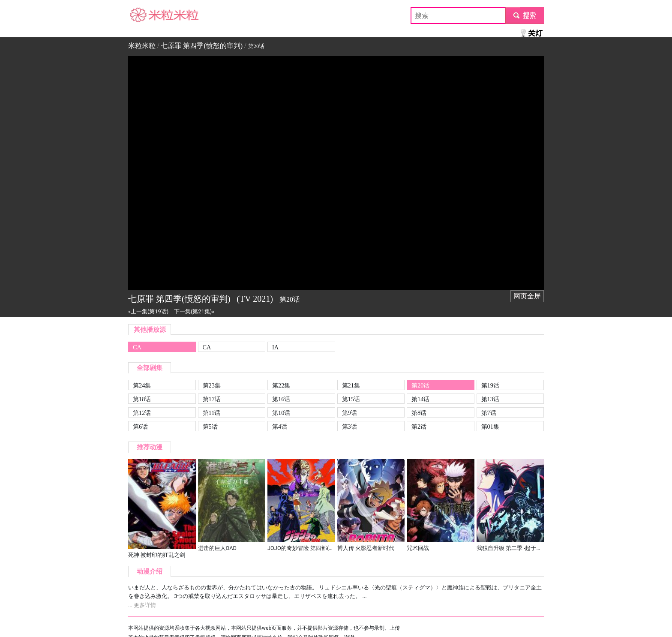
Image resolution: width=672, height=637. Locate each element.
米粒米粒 (142, 15)
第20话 (420, 385)
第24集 (142, 385)
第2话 (419, 427)
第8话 (419, 413)
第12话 (142, 413)
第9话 (349, 413)
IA (275, 347)
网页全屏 (527, 296)
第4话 (280, 427)
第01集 (490, 427)
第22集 (281, 385)
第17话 (212, 399)
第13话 (490, 399)
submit (524, 15)
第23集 (212, 385)
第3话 (349, 427)
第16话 (281, 399)
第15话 (351, 399)
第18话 (142, 399)
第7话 (489, 413)
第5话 (210, 427)
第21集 (351, 385)
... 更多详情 (142, 605)
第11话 (212, 413)
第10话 (281, 413)
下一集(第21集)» (194, 311)
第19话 (490, 385)
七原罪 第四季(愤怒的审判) (202, 46)
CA (137, 347)
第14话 (420, 399)
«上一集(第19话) (148, 311)
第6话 (140, 427)
